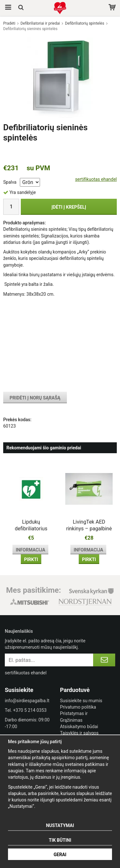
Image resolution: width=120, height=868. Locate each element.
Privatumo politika (78, 707)
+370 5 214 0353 (30, 710)
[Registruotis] (104, 660)
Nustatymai (60, 825)
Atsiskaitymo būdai (79, 727)
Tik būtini (60, 840)
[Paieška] (22, 8)
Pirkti (31, 559)
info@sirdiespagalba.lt (27, 701)
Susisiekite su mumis (81, 701)
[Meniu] (7, 8)
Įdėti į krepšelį (69, 207)
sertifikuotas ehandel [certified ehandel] (96, 179)
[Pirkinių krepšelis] (113, 8)
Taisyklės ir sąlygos (80, 733)
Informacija (30, 550)
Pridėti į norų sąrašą (35, 398)
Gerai (60, 855)
